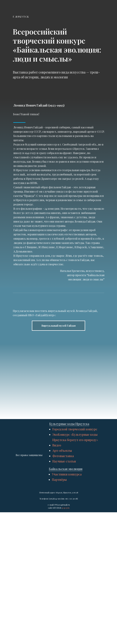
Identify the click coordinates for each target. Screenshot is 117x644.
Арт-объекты (62, 555)
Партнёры (59, 584)
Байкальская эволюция (66, 573)
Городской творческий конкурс (75, 533)
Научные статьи (64, 565)
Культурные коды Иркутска (69, 528)
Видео (57, 549)
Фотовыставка (63, 560)
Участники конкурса (67, 578)
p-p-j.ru (66, 612)
